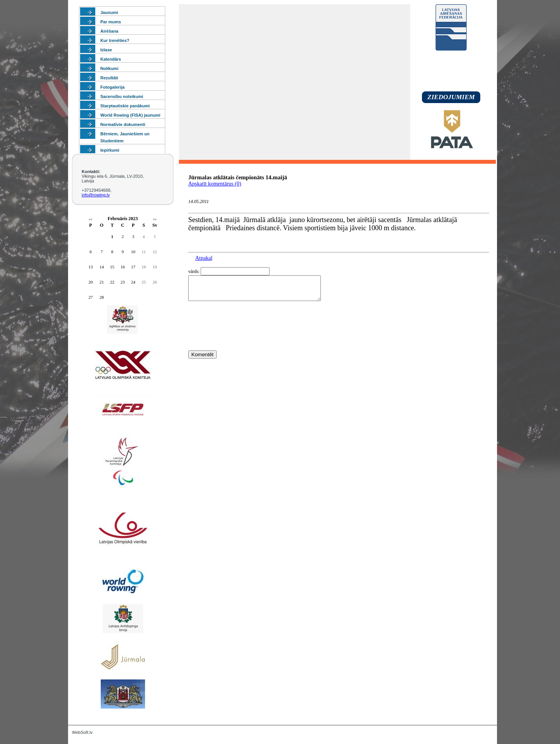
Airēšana (109, 31)
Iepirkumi (110, 150)
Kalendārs (111, 59)
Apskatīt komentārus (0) (215, 184)
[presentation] (247, 340)
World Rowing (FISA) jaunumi (130, 115)
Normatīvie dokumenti (123, 124)
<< (90, 220)
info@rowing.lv (96, 195)
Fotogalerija (112, 87)
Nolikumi (109, 68)
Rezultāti (109, 78)
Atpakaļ (204, 258)
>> (155, 220)
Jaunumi (109, 12)
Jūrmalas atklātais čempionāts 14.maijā (238, 177)
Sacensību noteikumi (122, 96)
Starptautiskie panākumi (125, 106)
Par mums (111, 22)
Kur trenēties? (115, 40)
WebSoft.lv (82, 732)
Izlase (106, 50)
